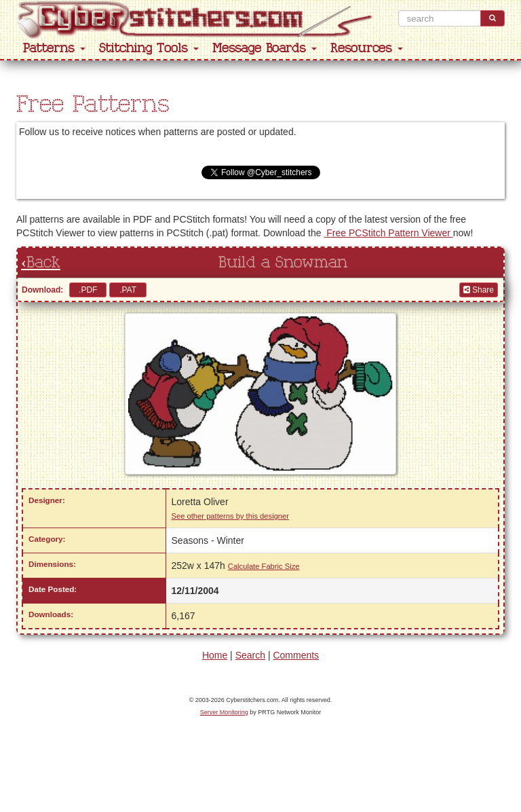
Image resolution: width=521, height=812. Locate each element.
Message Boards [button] (265, 49)
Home (215, 655)
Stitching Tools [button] (149, 49)
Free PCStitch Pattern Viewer (388, 233)
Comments (296, 655)
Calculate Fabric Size (264, 566)
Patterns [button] (54, 49)
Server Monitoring (224, 712)
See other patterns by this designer (231, 516)
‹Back (41, 263)
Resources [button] (367, 49)
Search (250, 655)
